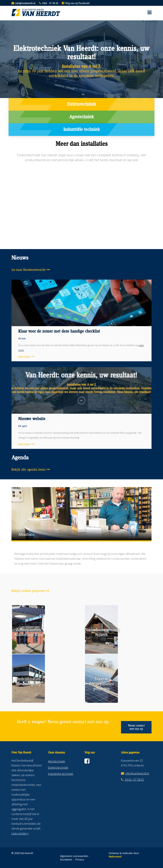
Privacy (80, 859)
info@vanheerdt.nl (25, 3)
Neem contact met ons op (136, 727)
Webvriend (115, 857)
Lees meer (24, 357)
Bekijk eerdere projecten (28, 591)
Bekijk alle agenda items (28, 470)
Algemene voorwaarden (74, 856)
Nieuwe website (32, 419)
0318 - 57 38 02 (50, 3)
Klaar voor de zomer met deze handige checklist (59, 331)
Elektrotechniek (81, 104)
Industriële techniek (82, 130)
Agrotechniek (81, 117)
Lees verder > (20, 833)
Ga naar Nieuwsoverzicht (28, 270)
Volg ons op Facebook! (77, 3)
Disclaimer (66, 859)
